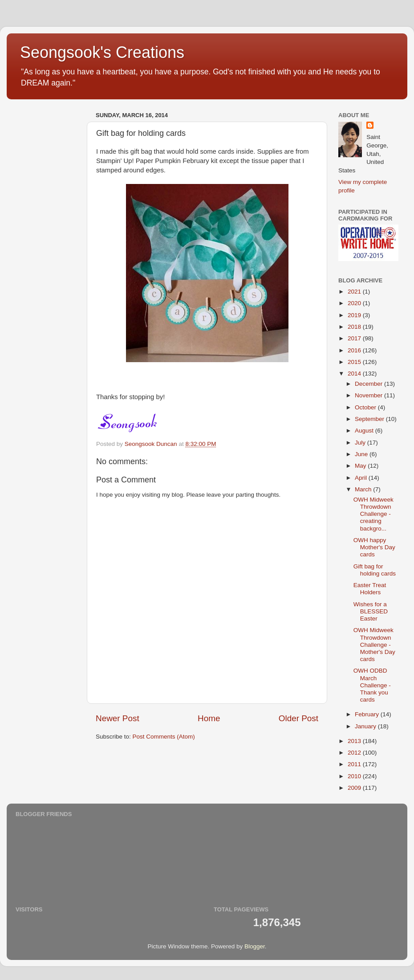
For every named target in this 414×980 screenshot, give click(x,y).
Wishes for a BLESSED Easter (371, 611)
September (370, 419)
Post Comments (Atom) (164, 737)
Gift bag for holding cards (375, 570)
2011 (355, 764)
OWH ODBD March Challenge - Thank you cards (372, 685)
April (362, 478)
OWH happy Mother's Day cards (374, 547)
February (368, 714)
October (366, 407)
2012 (355, 753)
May (361, 466)
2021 (355, 292)
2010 (355, 776)
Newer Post (118, 718)
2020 (355, 303)
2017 (355, 338)
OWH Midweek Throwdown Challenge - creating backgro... (373, 514)
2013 (355, 741)
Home (209, 718)
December (369, 384)
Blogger (255, 946)
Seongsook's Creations (102, 52)
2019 (355, 315)
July (361, 443)
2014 (355, 374)
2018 (355, 327)
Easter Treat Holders (370, 589)
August (365, 431)
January (366, 726)
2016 (355, 350)
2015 (355, 362)
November (369, 395)
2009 (355, 788)
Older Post (298, 718)
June (362, 454)
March (364, 489)
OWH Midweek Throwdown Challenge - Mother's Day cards (374, 645)
